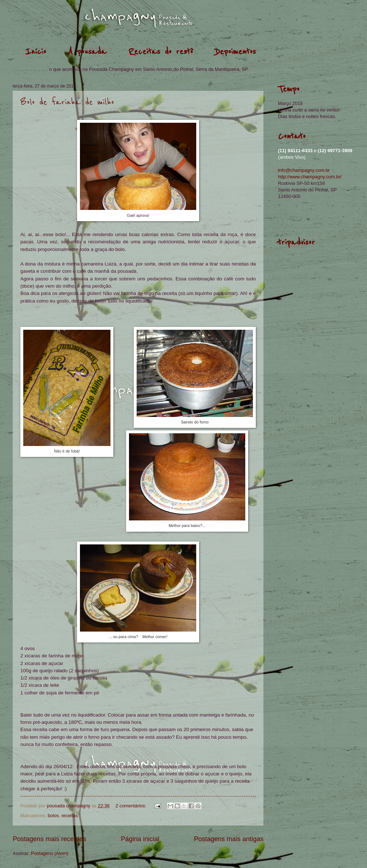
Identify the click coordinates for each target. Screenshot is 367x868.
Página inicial (140, 839)
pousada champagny (22, 20)
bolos (53, 816)
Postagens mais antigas (229, 839)
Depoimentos (235, 52)
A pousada (87, 52)
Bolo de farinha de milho (67, 102)
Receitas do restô (161, 52)
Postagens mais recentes (49, 839)
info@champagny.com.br (304, 170)
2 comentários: (132, 806)
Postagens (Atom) (50, 853)
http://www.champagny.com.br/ (310, 177)
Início (36, 52)
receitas (70, 816)
